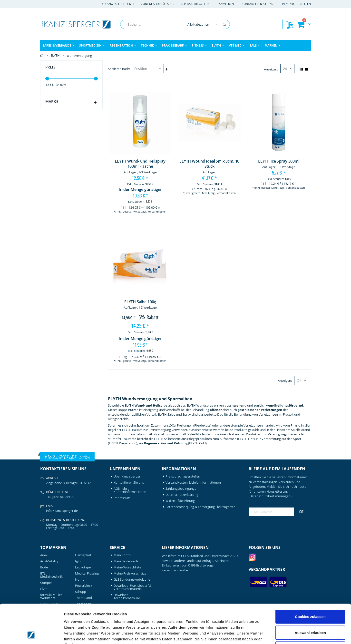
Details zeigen (259, 634)
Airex (44, 555)
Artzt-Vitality (49, 561)
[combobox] (175, 24)
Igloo (79, 561)
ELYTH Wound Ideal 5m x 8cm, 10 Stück (209, 164)
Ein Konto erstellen (296, 4)
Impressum (122, 498)
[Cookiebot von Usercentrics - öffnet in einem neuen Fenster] (32, 634)
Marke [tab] (72, 102)
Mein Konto (122, 555)
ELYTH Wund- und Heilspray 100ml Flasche (140, 164)
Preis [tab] (72, 68)
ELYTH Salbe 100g (140, 302)
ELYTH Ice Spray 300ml (279, 161)
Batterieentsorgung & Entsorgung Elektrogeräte (200, 507)
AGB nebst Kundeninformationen (130, 490)
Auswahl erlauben (310, 596)
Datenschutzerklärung (182, 495)
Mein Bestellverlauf (127, 561)
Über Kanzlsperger (127, 476)
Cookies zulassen (310, 580)
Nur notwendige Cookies (310, 612)
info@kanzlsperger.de (62, 511)
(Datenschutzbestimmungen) (270, 496)
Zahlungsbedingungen (182, 489)
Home (42, 56)
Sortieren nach (119, 69)
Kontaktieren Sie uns (258, 4)
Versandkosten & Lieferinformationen (193, 483)
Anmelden (226, 4)
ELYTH (55, 55)
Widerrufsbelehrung (180, 501)
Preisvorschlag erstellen (183, 476)
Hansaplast (83, 555)
